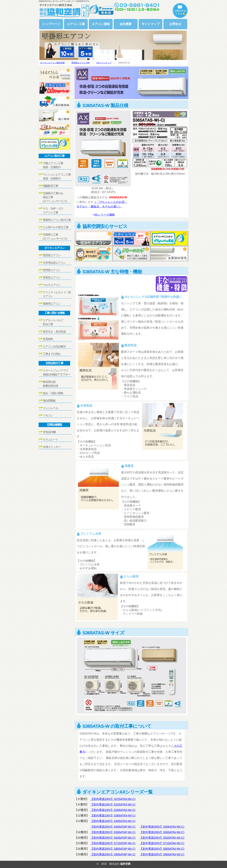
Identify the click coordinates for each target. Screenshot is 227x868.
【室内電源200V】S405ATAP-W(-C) (113, 827)
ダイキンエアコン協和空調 (52, 63)
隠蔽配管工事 (50, 186)
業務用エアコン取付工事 (57, 220)
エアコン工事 (76, 24)
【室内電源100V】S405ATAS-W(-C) (113, 821)
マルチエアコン (52, 285)
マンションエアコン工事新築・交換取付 (57, 177)
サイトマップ (151, 24)
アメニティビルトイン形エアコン (57, 294)
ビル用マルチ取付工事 (56, 227)
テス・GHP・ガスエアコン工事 (53, 211)
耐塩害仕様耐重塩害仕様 (50, 384)
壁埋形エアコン (52, 270)
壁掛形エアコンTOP (81, 63)
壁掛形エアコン (52, 255)
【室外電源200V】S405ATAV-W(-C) (162, 827)
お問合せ (175, 24)
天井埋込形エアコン (54, 263)
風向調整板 (49, 401)
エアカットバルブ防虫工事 (53, 322)
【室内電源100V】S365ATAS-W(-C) (113, 816)
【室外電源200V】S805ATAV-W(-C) (162, 849)
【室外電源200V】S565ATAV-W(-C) (162, 832)
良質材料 (48, 339)
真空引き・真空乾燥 (54, 332)
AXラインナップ (104, 63)
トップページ (51, 24)
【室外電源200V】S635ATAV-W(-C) (162, 838)
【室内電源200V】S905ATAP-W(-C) (113, 854)
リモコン (48, 415)
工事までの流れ (52, 354)
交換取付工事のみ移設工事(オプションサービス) (55, 197)
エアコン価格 (101, 24)
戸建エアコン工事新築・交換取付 (53, 165)
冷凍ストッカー (52, 447)
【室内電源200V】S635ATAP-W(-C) (113, 838)
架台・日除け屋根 (53, 393)
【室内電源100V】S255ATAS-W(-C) (113, 805)
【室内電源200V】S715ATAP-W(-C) (113, 843)
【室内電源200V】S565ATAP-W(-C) (113, 832)
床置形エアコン (52, 278)
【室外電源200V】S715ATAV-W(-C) (162, 843)
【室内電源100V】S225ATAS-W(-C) (113, 799)
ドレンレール (50, 408)
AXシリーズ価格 (104, 215)
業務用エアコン (52, 304)
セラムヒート (50, 440)
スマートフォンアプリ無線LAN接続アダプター (57, 373)
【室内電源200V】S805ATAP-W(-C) (113, 849)
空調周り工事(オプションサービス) (55, 237)
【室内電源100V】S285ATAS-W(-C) (113, 810)
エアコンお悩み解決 (54, 346)
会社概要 (126, 24)
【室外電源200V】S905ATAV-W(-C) (162, 854)
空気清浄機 (49, 432)
